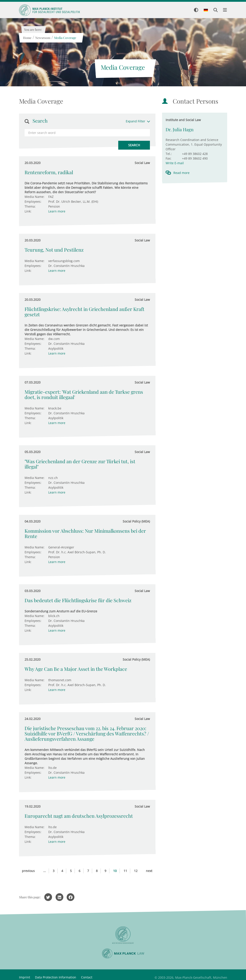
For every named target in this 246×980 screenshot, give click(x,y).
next (149, 871)
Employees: (33, 202)
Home (27, 38)
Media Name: (35, 197)
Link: (28, 211)
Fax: (169, 158)
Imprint (25, 977)
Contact (87, 977)
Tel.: (169, 154)
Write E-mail (175, 163)
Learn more (57, 211)
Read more (181, 173)
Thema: (30, 206)
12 (136, 871)
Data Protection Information (56, 977)
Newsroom (43, 38)
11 (125, 871)
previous (28, 871)
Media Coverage (65, 38)
